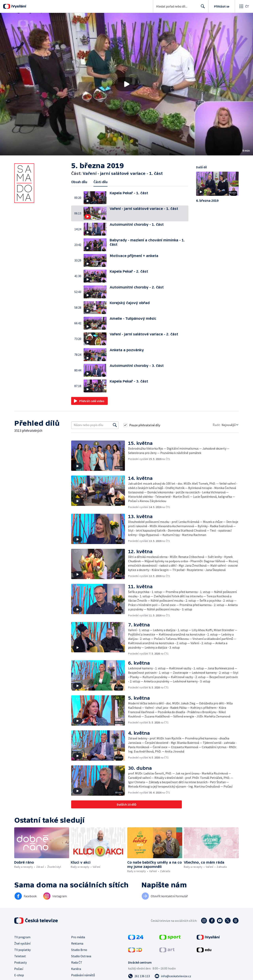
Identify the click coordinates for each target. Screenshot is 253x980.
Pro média (78, 937)
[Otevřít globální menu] (244, 6)
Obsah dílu (79, 182)
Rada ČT (77, 962)
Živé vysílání (22, 943)
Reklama (77, 943)
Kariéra (76, 969)
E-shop (19, 975)
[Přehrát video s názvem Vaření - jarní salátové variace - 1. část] (126, 84)
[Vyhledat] (115, 425)
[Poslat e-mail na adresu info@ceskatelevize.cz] (173, 976)
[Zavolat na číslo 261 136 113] (139, 976)
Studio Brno (79, 950)
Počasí (19, 969)
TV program (22, 937)
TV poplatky (22, 950)
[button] (126, 84)
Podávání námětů (83, 975)
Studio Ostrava (81, 956)
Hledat (202, 8)
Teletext (20, 956)
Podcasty (20, 962)
